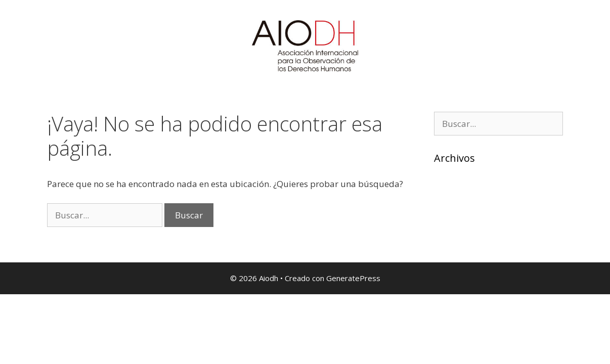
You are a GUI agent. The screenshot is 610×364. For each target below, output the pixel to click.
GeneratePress (353, 278)
